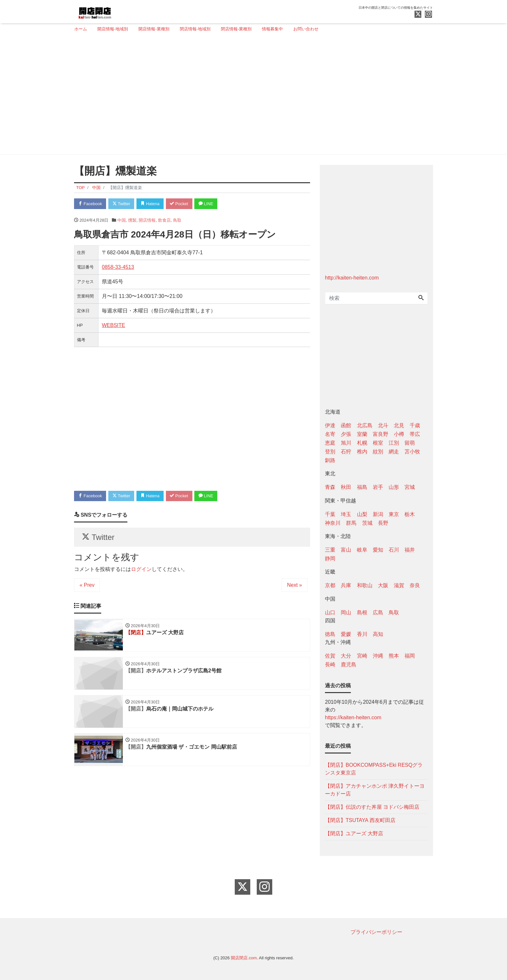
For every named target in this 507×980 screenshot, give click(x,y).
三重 (330, 550)
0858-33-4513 (118, 267)
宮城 (410, 487)
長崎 (330, 664)
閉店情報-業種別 (236, 29)
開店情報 (147, 220)
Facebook (90, 204)
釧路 (330, 460)
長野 (383, 523)
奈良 (415, 585)
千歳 (415, 425)
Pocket (179, 204)
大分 (346, 656)
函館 (346, 425)
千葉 (330, 514)
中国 (122, 220)
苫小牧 (412, 452)
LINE (207, 204)
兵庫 (346, 585)
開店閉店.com (244, 958)
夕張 (346, 434)
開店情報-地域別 (113, 29)
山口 (330, 612)
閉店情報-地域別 (195, 29)
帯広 (415, 434)
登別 (330, 452)
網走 (394, 452)
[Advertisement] (251, 96)
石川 (394, 550)
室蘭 (362, 434)
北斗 (383, 425)
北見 (399, 425)
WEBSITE (113, 325)
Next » (295, 585)
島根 (362, 612)
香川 (362, 634)
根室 (378, 443)
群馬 (351, 523)
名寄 (330, 434)
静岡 (330, 558)
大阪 (383, 585)
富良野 (381, 434)
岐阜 (362, 550)
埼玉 (346, 514)
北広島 (365, 425)
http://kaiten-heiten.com (352, 278)
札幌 (362, 443)
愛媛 (346, 634)
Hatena (151, 204)
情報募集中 (272, 29)
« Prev (87, 585)
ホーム (81, 29)
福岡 (410, 656)
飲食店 (164, 220)
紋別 (378, 452)
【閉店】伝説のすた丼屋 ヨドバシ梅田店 (372, 807)
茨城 (367, 523)
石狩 (346, 452)
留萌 (410, 443)
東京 (394, 514)
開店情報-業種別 (154, 29)
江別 (394, 443)
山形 (394, 487)
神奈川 (333, 523)
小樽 (399, 434)
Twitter (121, 204)
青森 (330, 487)
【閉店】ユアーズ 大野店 (354, 833)
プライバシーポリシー (376, 932)
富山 (346, 550)
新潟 (378, 514)
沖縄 (378, 656)
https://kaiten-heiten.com (353, 717)
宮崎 (362, 656)
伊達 (330, 425)
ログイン (141, 569)
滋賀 (399, 585)
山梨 (362, 514)
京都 (330, 585)
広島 (378, 612)
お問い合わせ (306, 29)
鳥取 (177, 220)
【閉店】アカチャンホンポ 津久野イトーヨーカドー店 (375, 790)
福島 (362, 487)
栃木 (410, 514)
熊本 (394, 656)
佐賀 (330, 656)
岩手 (378, 487)
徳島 (330, 634)
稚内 (362, 452)
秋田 (346, 487)
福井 (410, 550)
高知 (378, 634)
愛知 (378, 550)
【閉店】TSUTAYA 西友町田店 (360, 820)
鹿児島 (349, 664)
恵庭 (330, 443)
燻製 (132, 220)
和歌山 (365, 585)
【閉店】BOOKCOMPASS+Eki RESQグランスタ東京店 (374, 769)
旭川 (346, 443)
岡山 (346, 612)
